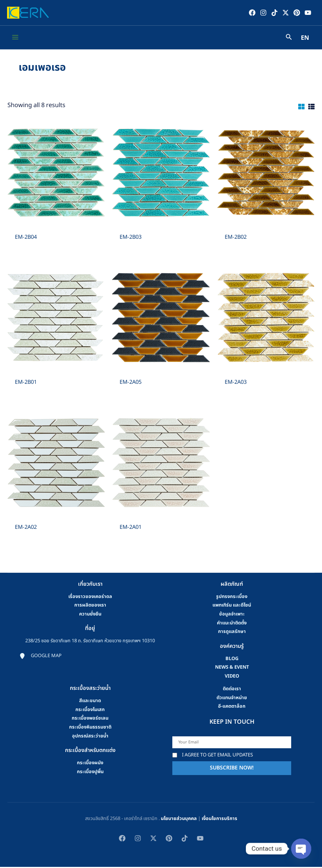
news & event (232, 669)
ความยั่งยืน (90, 615)
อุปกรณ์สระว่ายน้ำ (90, 737)
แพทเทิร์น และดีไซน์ (232, 607)
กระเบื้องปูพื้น (90, 773)
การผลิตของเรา (90, 607)
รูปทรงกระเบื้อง (232, 598)
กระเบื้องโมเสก (90, 711)
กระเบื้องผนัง (90, 764)
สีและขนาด (90, 702)
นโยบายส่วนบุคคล (179, 820)
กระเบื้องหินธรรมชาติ (90, 728)
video (232, 677)
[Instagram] (262, 13)
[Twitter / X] (284, 13)
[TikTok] (273, 13)
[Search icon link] (289, 39)
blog (232, 660)
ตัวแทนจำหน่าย (232, 699)
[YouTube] (307, 13)
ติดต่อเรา (232, 690)
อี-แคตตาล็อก (232, 708)
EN (305, 39)
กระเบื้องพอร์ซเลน (90, 720)
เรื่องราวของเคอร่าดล (90, 598)
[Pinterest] (296, 13)
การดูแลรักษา (232, 633)
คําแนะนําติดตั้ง (232, 624)
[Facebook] (251, 13)
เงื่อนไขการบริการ (219, 820)
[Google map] (40, 658)
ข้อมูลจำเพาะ (232, 615)
